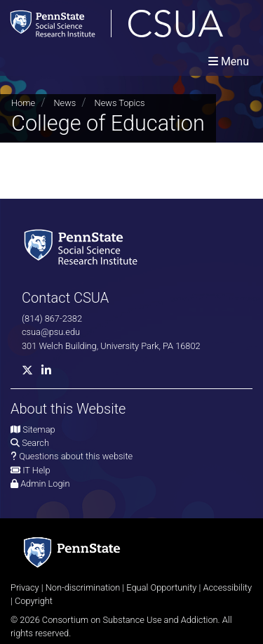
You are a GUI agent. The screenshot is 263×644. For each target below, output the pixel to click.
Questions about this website (76, 456)
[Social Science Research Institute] (83, 246)
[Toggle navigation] (229, 61)
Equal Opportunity (161, 587)
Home (23, 103)
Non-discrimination (83, 587)
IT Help (36, 470)
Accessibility (227, 587)
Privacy (25, 587)
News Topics (120, 103)
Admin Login (45, 484)
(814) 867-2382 (52, 318)
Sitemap (39, 429)
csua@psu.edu (51, 332)
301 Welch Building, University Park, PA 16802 (111, 346)
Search (35, 443)
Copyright (34, 601)
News (65, 103)
